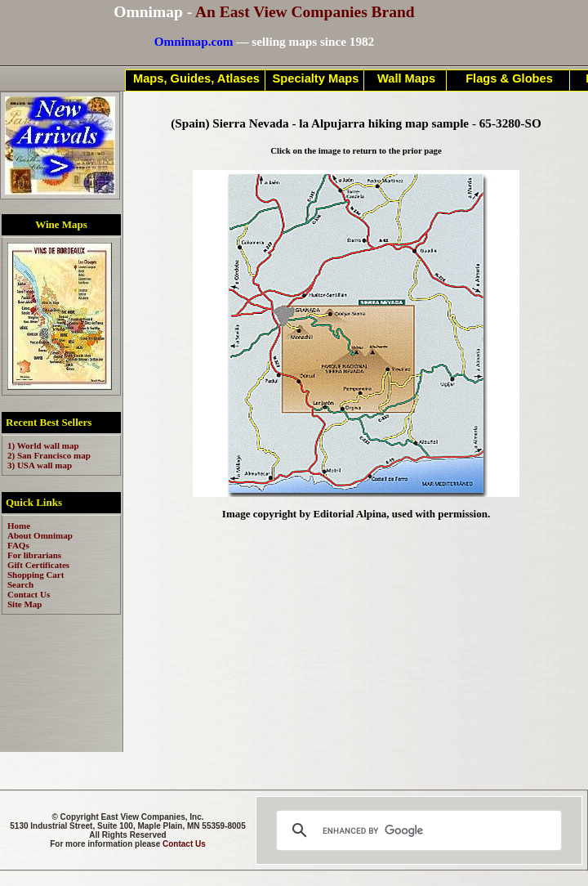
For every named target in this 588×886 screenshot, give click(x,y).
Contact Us (184, 844)
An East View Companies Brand (305, 12)
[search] (416, 830)
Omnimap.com (194, 41)
